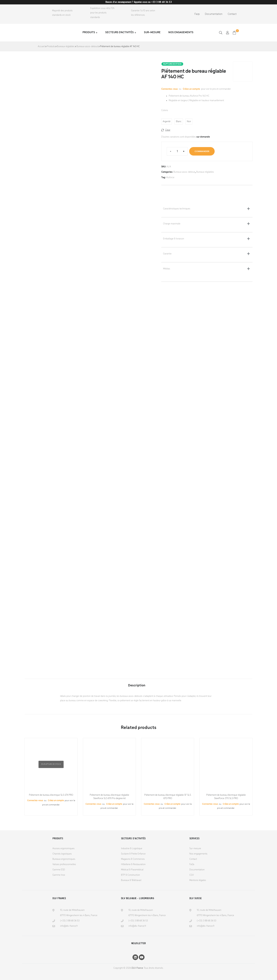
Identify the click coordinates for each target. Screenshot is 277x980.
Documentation (214, 14)
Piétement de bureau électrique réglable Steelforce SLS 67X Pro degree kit (109, 797)
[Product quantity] (177, 151)
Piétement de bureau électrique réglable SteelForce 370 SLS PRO (226, 797)
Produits (89, 32)
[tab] (137, 684)
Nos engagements (181, 32)
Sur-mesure (152, 32)
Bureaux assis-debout (87, 47)
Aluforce (170, 178)
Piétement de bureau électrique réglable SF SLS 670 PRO (168, 797)
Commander (202, 151)
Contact (232, 14)
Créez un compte (191, 89)
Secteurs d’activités (120, 32)
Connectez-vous (170, 89)
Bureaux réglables (66, 47)
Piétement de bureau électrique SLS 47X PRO (51, 795)
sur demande (203, 137)
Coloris (165, 110)
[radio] (167, 122)
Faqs (197, 14)
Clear (168, 130)
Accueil (41, 47)
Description (137, 686)
